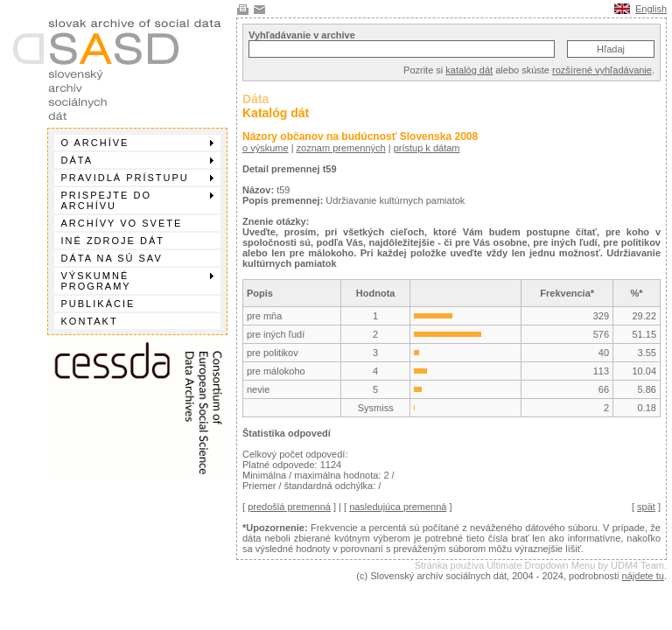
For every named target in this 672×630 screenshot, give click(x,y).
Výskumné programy (137, 281)
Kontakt (90, 321)
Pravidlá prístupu (137, 178)
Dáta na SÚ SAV (112, 258)
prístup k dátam (427, 148)
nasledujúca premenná (398, 507)
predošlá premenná (289, 507)
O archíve (137, 143)
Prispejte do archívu (137, 200)
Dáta (137, 160)
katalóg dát (469, 70)
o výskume (266, 148)
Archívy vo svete (122, 223)
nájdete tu (643, 576)
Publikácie (98, 304)
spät (646, 507)
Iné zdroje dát (113, 241)
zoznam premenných (341, 148)
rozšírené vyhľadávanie (602, 70)
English (651, 9)
